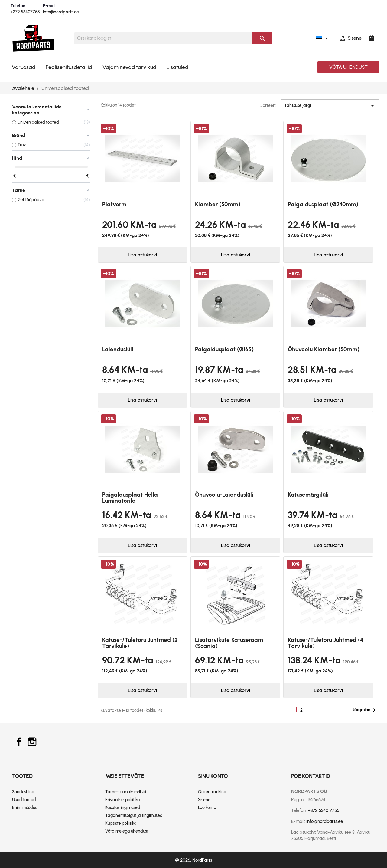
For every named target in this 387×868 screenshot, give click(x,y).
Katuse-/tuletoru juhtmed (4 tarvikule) (326, 643)
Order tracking (212, 792)
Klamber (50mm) (218, 204)
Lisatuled (177, 67)
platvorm (114, 204)
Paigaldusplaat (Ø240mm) (323, 204)
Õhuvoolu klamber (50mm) (324, 349)
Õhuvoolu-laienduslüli (224, 495)
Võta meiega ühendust (127, 831)
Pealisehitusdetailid (69, 67)
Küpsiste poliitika (121, 823)
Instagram (32, 742)
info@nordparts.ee (61, 12)
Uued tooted (24, 800)
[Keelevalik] (323, 38)
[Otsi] (163, 38)
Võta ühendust (348, 67)
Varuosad (24, 67)
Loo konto (207, 808)
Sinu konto (213, 776)
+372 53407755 (25, 12)
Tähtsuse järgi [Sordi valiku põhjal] (330, 106)
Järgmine (365, 710)
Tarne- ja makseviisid (126, 792)
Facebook (19, 742)
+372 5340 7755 (324, 810)
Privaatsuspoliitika (123, 800)
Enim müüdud (25, 808)
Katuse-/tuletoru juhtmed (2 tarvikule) (140, 643)
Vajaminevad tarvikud (129, 67)
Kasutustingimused (123, 808)
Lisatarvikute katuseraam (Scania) (229, 643)
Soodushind (23, 792)
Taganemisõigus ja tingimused (134, 815)
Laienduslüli (118, 349)
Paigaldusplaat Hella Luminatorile (130, 498)
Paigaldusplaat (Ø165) (224, 349)
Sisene (204, 800)
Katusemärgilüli (308, 495)
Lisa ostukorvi (142, 255)
